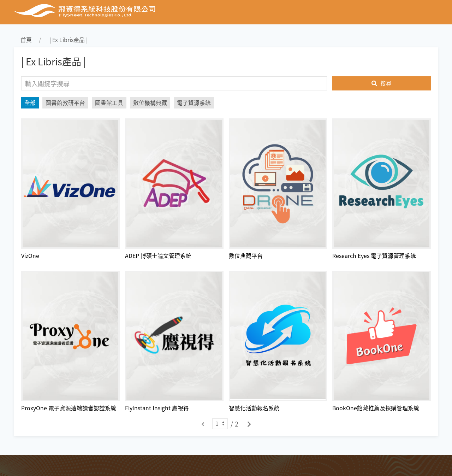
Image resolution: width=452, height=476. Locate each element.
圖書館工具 (109, 103)
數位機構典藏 (150, 103)
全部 (30, 103)
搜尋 (382, 83)
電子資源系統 (194, 103)
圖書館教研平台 (65, 103)
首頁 (26, 40)
